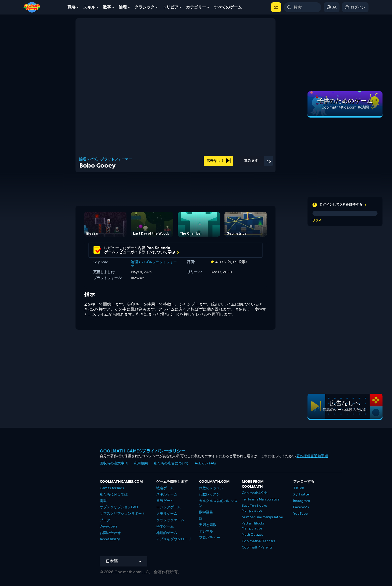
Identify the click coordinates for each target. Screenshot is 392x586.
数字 (107, 7)
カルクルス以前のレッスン (218, 503)
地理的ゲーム (167, 533)
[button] (276, 7)
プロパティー (209, 538)
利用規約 (141, 463)
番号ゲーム (165, 501)
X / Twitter (302, 494)
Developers (109, 526)
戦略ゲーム (165, 488)
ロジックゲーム (168, 507)
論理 (123, 7)
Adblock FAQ (205, 463)
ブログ (105, 520)
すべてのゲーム (228, 7)
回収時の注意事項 (114, 463)
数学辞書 (206, 512)
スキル (89, 7)
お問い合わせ (110, 533)
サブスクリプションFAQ (119, 507)
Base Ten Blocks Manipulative (254, 508)
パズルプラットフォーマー (111, 159)
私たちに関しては (114, 494)
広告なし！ (218, 161)
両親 (103, 501)
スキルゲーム (167, 494)
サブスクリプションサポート (122, 514)
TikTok (299, 488)
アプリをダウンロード (174, 539)
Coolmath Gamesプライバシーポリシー (143, 451)
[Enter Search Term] (302, 7)
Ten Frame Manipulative (260, 499)
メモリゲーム (167, 514)
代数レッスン (209, 494)
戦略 (71, 7)
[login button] (355, 7)
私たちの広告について (171, 463)
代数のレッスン (211, 488)
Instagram (302, 501)
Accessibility (110, 539)
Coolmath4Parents (257, 547)
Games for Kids (112, 488)
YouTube (300, 514)
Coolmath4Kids (255, 493)
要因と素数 (208, 525)
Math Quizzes (252, 535)
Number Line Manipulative (262, 517)
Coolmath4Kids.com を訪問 (345, 107)
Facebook (301, 507)
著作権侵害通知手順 (312, 456)
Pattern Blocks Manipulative (253, 526)
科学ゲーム (165, 526)
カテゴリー (196, 7)
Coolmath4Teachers (258, 541)
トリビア (170, 7)
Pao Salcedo (158, 248)
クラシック (144, 7)
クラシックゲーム (170, 520)
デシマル (206, 531)
